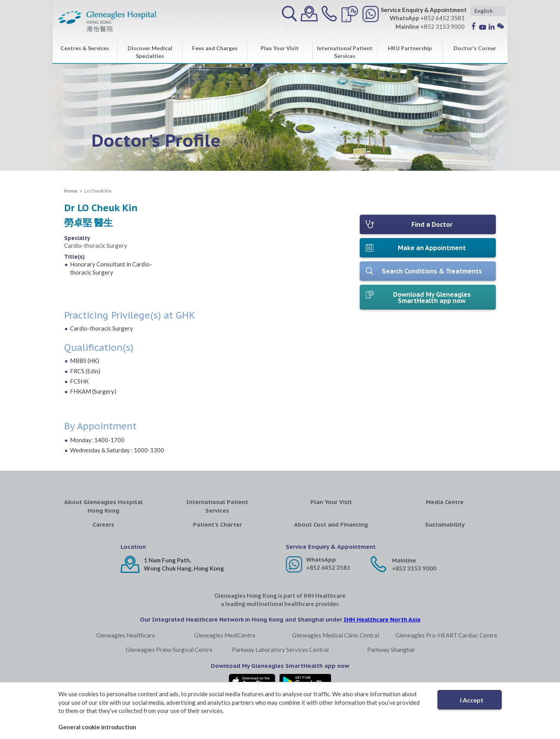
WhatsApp (321, 560)
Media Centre (445, 502)
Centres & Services (85, 48)
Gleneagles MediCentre (225, 635)
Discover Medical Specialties (150, 52)
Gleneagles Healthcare (126, 635)
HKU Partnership (410, 48)
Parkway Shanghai (391, 650)
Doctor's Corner (475, 48)
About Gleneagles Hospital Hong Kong (103, 506)
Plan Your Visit (280, 48)
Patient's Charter (217, 524)
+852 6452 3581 (328, 567)
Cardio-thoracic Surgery (96, 245)
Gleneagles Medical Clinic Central (336, 635)
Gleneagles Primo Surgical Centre (169, 650)
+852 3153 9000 (414, 568)
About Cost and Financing (331, 524)
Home (71, 191)
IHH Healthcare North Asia (382, 619)
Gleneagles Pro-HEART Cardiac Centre (446, 635)
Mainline (404, 560)
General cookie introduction (97, 727)
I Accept (472, 700)
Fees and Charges (215, 48)
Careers (103, 524)
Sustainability (445, 524)
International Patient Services (345, 52)
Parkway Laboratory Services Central (280, 650)
